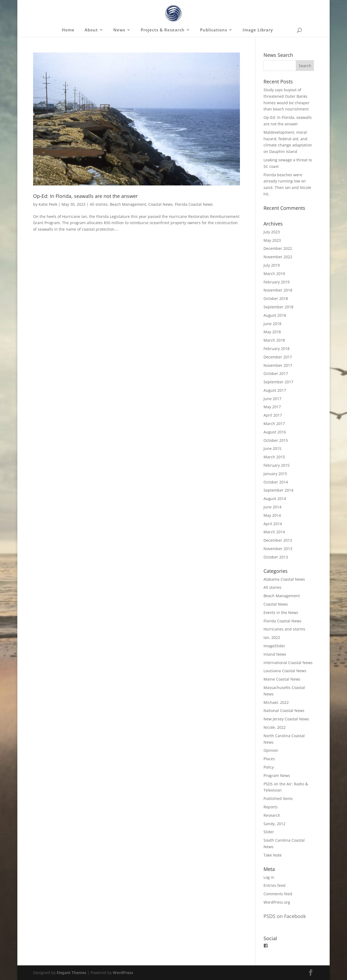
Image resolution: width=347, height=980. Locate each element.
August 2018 (275, 315)
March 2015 (274, 457)
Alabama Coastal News (284, 579)
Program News (277, 775)
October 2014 (276, 482)
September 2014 (278, 490)
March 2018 (274, 340)
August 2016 (275, 432)
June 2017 (272, 399)
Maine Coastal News (282, 679)
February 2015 (277, 465)
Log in (269, 877)
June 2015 (272, 448)
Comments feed (278, 894)
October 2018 (276, 298)
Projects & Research (163, 30)
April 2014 (273, 524)
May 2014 (272, 515)
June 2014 (272, 507)
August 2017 (275, 390)
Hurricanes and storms (284, 629)
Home (68, 30)
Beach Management (128, 204)
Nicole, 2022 (275, 727)
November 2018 (278, 290)
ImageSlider (274, 646)
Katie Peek (48, 204)
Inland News (275, 654)
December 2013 (278, 540)
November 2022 (278, 257)
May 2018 (272, 332)
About (91, 30)
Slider (269, 832)
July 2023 (272, 232)
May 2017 (272, 407)
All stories (99, 204)
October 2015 (276, 440)
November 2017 (278, 365)
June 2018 (272, 324)
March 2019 (274, 274)
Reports (271, 807)
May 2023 (272, 240)
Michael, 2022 (276, 702)
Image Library (258, 30)
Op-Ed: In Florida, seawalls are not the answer (85, 196)
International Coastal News (288, 663)
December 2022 (278, 248)
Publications (214, 30)
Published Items (278, 798)
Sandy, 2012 (274, 824)
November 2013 (278, 549)
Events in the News (281, 612)
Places (269, 759)
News (119, 30)
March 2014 (274, 532)
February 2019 (277, 282)
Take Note (273, 855)
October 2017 (276, 373)
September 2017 (278, 382)
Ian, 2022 (272, 637)
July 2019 (272, 265)
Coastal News (160, 204)
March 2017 (274, 424)
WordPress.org (277, 902)
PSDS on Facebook (285, 916)
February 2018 (277, 349)
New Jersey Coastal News (286, 719)
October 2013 (276, 557)
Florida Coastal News (194, 204)
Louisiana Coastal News (285, 671)
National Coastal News (284, 710)
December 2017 (278, 357)
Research (272, 815)
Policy (269, 767)
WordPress (123, 973)
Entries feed (274, 885)
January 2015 (275, 474)
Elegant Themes (71, 973)
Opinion (271, 750)
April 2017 (273, 415)
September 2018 (278, 307)
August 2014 (275, 499)
